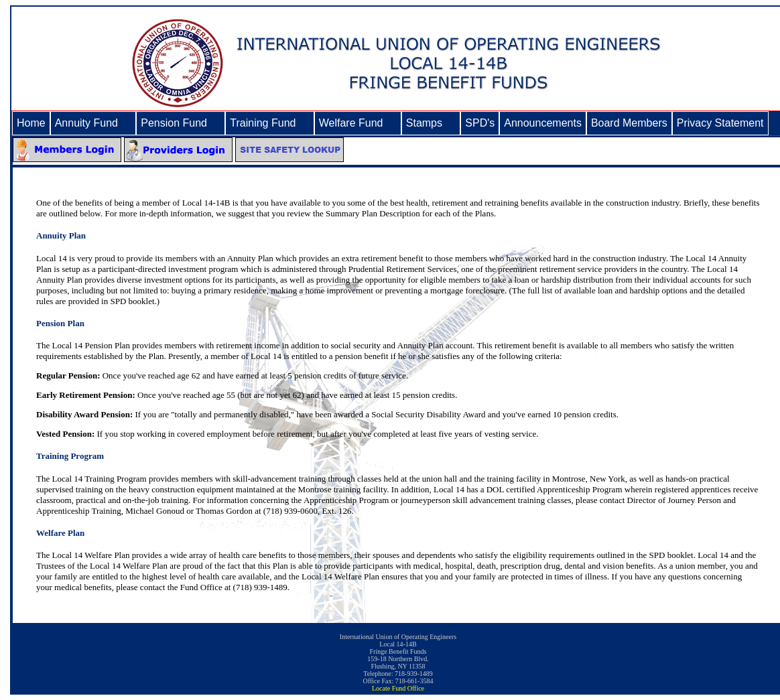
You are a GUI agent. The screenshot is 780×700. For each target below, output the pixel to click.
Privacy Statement (720, 123)
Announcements (543, 123)
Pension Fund (181, 123)
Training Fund (269, 123)
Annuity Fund (93, 123)
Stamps (431, 123)
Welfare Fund (358, 123)
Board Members (629, 123)
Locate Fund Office (398, 688)
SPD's (480, 123)
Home (31, 123)
